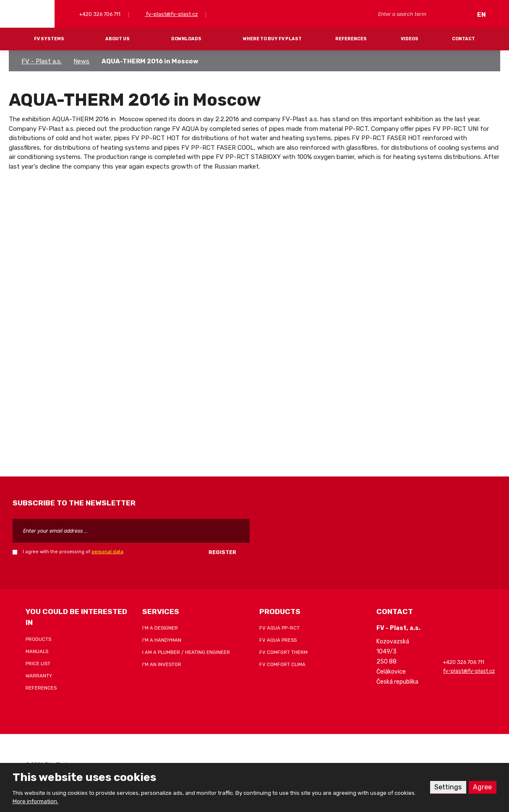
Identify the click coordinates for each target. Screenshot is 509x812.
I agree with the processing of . (74, 552)
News (81, 61)
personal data (107, 552)
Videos (410, 39)
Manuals (37, 651)
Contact (463, 39)
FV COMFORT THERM (283, 652)
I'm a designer (160, 628)
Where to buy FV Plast (272, 39)
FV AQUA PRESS (278, 640)
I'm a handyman (162, 640)
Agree (482, 787)
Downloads (186, 39)
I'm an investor (162, 664)
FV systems (49, 39)
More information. (35, 801)
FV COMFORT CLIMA (282, 664)
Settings (448, 787)
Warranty (39, 676)
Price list (38, 664)
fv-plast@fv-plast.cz (171, 14)
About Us (117, 39)
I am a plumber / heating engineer (186, 652)
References (351, 39)
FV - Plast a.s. (42, 61)
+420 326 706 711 (99, 14)
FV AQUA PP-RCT (279, 628)
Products (38, 639)
